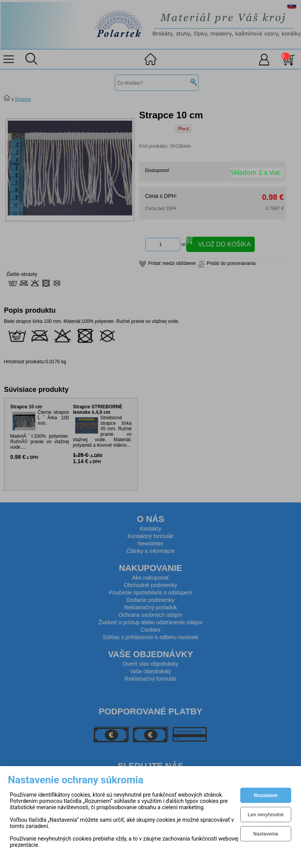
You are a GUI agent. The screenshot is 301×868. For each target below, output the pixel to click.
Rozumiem (266, 796)
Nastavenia (266, 834)
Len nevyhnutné (266, 815)
